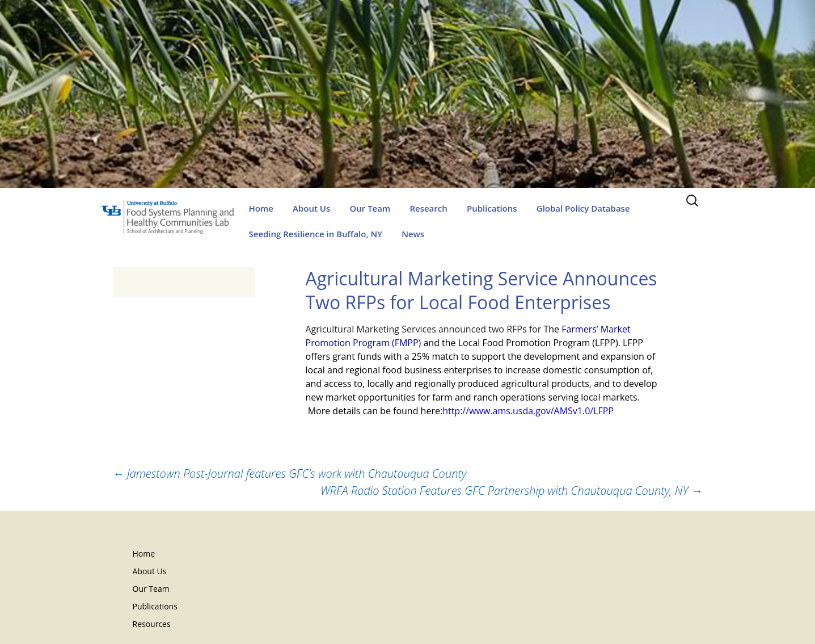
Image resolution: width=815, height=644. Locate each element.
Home (261, 208)
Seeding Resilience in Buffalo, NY (316, 234)
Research (428, 208)
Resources (152, 624)
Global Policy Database (583, 208)
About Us (311, 208)
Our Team (370, 208)
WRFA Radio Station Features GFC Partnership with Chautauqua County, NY (512, 491)
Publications (492, 208)
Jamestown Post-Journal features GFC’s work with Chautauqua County (290, 473)
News (413, 234)
